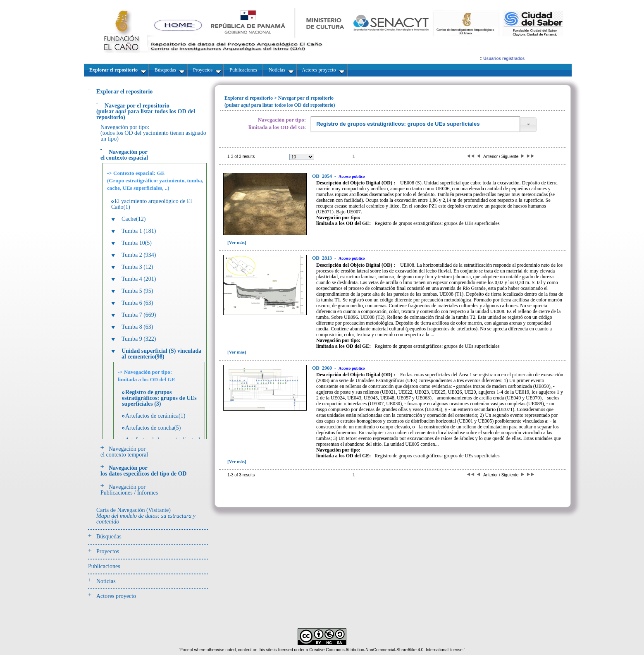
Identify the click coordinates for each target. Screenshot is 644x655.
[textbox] (415, 124)
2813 (323, 258)
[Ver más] (237, 242)
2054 (323, 176)
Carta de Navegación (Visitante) (146, 516)
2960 (323, 368)
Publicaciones (104, 566)
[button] (528, 125)
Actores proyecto (116, 596)
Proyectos (108, 551)
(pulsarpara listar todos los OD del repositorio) (146, 111)
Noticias (106, 581)
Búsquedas (109, 537)
